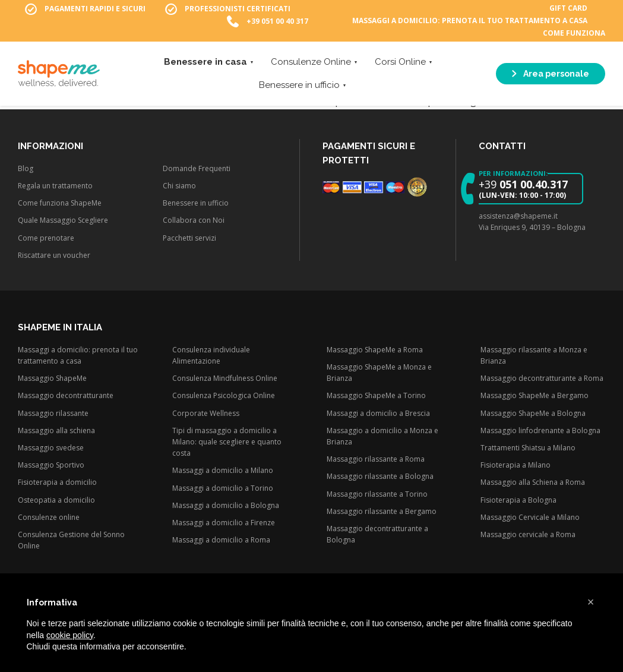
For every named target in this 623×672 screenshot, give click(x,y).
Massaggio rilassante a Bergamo (382, 511)
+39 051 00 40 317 (277, 22)
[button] (591, 602)
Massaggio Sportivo (51, 465)
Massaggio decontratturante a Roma (542, 378)
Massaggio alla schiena (56, 430)
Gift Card (568, 9)
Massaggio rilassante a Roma (376, 459)
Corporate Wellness (206, 413)
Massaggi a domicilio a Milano (223, 470)
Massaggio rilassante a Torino (377, 494)
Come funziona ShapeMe (60, 203)
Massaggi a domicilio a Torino (223, 488)
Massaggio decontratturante (66, 395)
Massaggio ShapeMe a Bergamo (535, 395)
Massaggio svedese (51, 448)
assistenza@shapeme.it (518, 216)
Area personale (551, 75)
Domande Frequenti (197, 168)
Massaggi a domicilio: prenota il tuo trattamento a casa (470, 22)
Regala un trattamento (55, 186)
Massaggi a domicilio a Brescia (378, 413)
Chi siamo (179, 186)
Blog (26, 168)
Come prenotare (46, 238)
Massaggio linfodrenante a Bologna (540, 430)
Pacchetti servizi (189, 238)
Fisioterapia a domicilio (57, 482)
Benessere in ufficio (299, 86)
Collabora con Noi (194, 220)
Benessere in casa (205, 63)
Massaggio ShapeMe (52, 378)
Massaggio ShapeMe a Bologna (533, 413)
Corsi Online (400, 63)
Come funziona (574, 34)
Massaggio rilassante (53, 413)
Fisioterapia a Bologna (518, 500)
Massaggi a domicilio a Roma (221, 540)
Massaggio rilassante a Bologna (380, 476)
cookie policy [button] (70, 635)
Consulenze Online (311, 63)
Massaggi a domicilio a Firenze (224, 523)
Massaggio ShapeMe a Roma (375, 350)
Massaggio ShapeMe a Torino (376, 395)
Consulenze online (49, 517)
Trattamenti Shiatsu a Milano (528, 448)
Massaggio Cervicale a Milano (530, 517)
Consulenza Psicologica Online (224, 395)
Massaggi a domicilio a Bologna (226, 505)
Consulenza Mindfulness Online (225, 378)
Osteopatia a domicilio (56, 500)
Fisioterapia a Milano (516, 465)
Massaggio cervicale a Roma (528, 534)
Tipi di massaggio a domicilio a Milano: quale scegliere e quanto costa (227, 442)
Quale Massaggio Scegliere (63, 220)
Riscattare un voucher (54, 255)
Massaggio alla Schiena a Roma (533, 482)
